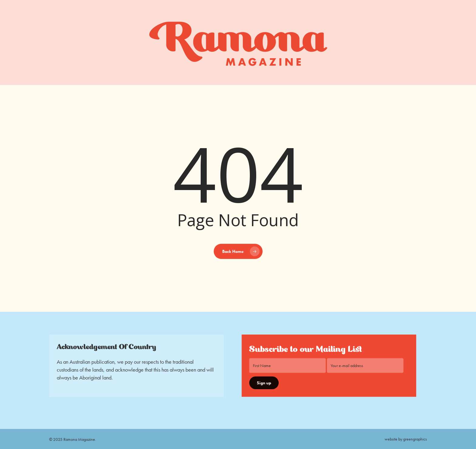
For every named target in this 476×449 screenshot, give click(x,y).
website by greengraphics (406, 439)
